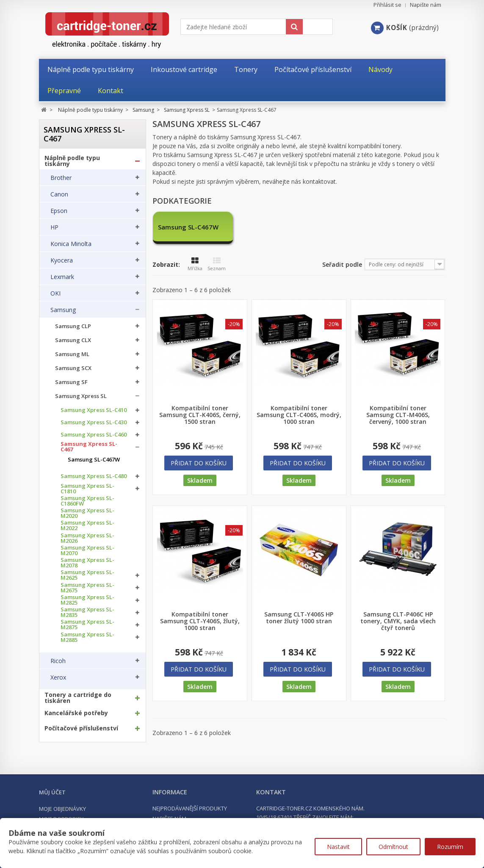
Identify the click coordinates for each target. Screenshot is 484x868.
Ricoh (58, 661)
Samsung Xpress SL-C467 (89, 447)
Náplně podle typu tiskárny (72, 161)
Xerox (58, 677)
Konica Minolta (71, 244)
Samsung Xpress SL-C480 (94, 476)
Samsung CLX (73, 340)
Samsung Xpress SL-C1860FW (87, 501)
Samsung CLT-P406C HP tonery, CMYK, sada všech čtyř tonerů (398, 621)
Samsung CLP (73, 326)
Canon (59, 194)
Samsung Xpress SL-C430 (94, 422)
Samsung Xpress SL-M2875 (87, 625)
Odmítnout (393, 847)
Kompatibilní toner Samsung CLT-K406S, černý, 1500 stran (200, 415)
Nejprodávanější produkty (190, 808)
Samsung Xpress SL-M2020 (87, 513)
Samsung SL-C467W (94, 460)
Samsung (63, 310)
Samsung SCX (73, 368)
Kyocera (62, 260)
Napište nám (426, 5)
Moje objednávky (62, 809)
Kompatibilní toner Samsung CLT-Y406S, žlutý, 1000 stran (200, 621)
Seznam (217, 264)
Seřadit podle (342, 264)
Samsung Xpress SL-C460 (94, 435)
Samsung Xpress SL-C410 (94, 410)
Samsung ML (72, 354)
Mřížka (195, 264)
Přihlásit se (387, 5)
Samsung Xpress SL (81, 396)
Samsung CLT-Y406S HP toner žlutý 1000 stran (299, 618)
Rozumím (450, 847)
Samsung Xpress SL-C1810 (87, 489)
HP (54, 227)
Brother (61, 178)
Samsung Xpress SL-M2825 (87, 600)
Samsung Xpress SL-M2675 (87, 588)
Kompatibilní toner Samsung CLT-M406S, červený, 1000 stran (398, 415)
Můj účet (52, 792)
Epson (59, 211)
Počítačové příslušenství (81, 728)
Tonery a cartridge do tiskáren (78, 698)
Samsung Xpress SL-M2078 (87, 563)
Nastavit (338, 847)
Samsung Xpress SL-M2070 (87, 550)
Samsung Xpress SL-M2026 (87, 538)
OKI (55, 293)
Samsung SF (71, 382)
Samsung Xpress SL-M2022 (87, 525)
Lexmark (62, 277)
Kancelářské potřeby (76, 713)
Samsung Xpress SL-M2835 (87, 612)
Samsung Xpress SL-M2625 (87, 575)
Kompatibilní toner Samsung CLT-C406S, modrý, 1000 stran (299, 415)
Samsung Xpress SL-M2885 (87, 637)
